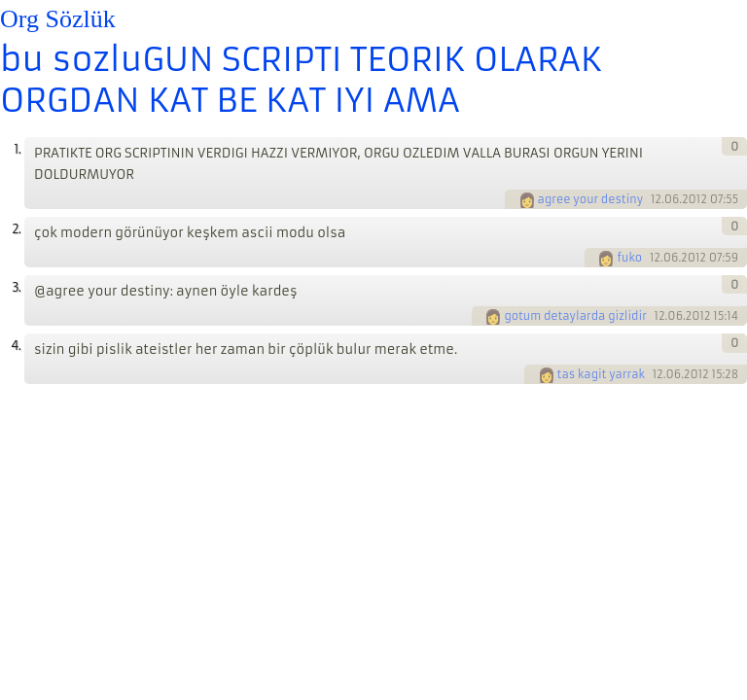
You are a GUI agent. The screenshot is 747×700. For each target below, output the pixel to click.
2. (16, 229)
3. (16, 287)
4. (16, 346)
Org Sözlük (58, 19)
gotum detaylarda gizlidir (575, 316)
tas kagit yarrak (601, 374)
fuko (629, 258)
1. (17, 149)
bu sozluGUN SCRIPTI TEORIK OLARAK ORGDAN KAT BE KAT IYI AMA (301, 80)
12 (656, 199)
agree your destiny (591, 199)
